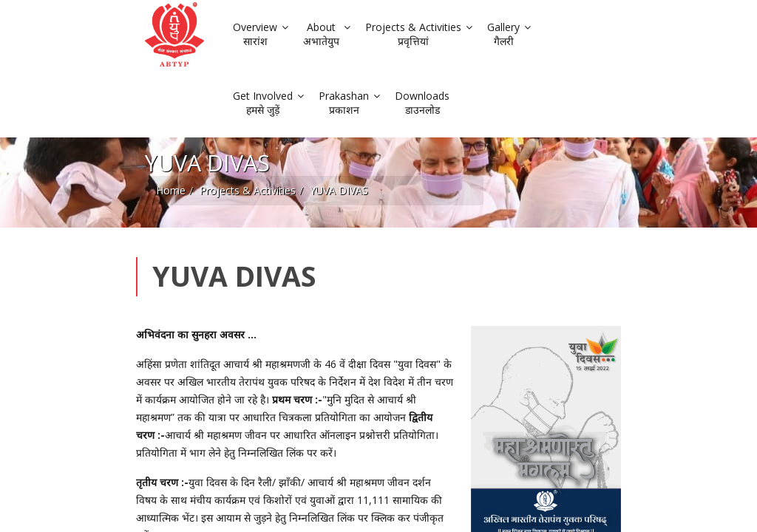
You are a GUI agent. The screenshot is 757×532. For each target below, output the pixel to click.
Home (58, 133)
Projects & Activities (135, 133)
